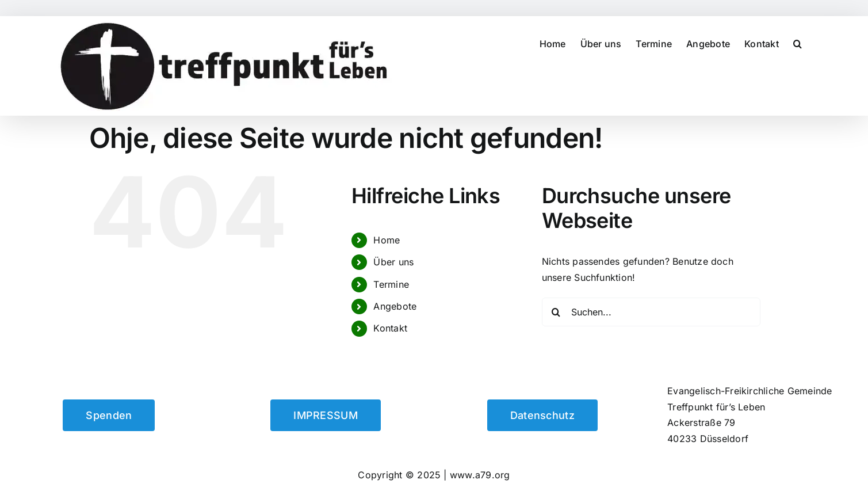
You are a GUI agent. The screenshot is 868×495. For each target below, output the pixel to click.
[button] (798, 43)
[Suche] (556, 312)
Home (387, 240)
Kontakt (390, 328)
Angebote (395, 306)
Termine (391, 284)
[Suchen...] (651, 312)
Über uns (393, 262)
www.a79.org (480, 475)
